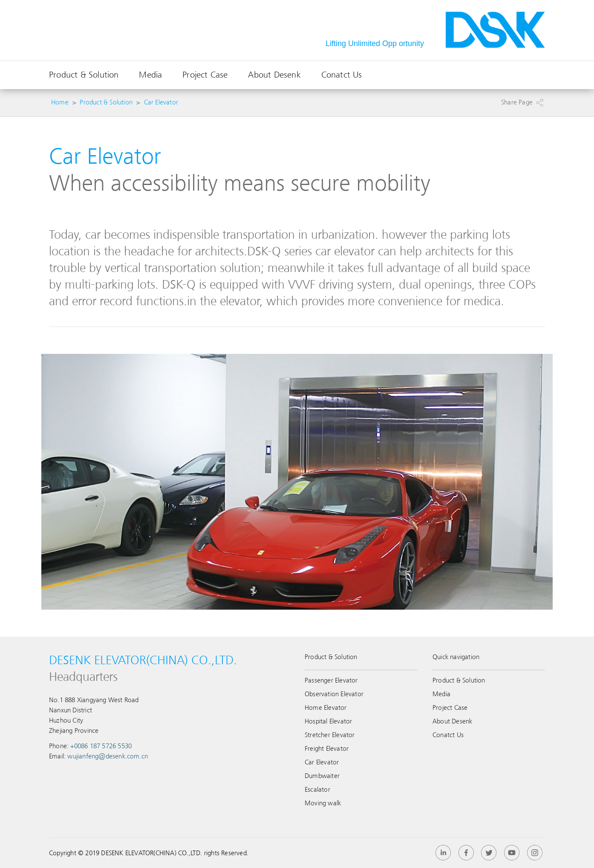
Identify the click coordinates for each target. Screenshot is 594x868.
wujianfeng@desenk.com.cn (108, 756)
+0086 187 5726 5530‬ (101, 746)
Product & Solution (84, 75)
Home (60, 102)
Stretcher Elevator (330, 735)
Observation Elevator (334, 694)
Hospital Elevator (328, 721)
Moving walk (323, 803)
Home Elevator (326, 708)
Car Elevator (161, 102)
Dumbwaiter (322, 776)
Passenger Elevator (331, 680)
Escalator (317, 790)
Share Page (517, 102)
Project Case (205, 75)
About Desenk (274, 75)
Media (150, 75)
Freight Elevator (327, 749)
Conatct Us (342, 75)
